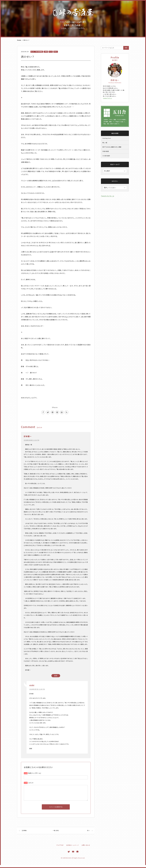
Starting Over (107, 138)
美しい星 (105, 143)
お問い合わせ (86, 848)
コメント (31, 783)
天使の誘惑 (106, 151)
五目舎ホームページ (72, 848)
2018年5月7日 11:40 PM (37, 689)
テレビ (51, 52)
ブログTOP (60, 848)
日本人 (56, 52)
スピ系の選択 (106, 156)
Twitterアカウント (107, 98)
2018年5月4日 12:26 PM (31, 440)
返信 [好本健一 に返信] (56, 676)
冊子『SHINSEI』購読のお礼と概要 (112, 147)
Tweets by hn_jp (107, 196)
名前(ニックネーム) (35, 773)
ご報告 (46, 52)
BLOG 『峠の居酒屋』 (37, 52)
